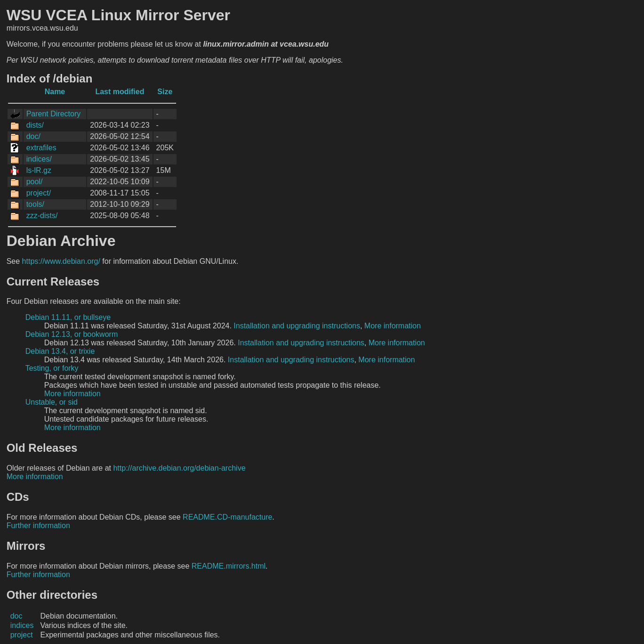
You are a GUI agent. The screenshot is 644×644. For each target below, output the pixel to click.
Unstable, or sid (52, 402)
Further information (38, 526)
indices (22, 625)
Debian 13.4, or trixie (60, 351)
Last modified (120, 92)
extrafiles (41, 148)
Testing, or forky (52, 368)
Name (55, 92)
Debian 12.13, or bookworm (72, 334)
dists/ (35, 125)
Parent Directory (54, 114)
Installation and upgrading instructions (297, 326)
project (22, 635)
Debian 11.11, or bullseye (68, 317)
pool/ (35, 182)
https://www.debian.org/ (61, 261)
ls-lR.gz (39, 170)
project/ (39, 193)
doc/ (33, 136)
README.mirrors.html (229, 566)
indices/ (39, 159)
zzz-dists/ (42, 216)
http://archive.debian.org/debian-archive (179, 468)
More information (393, 326)
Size (165, 92)
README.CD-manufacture (227, 517)
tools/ (35, 204)
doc (16, 616)
